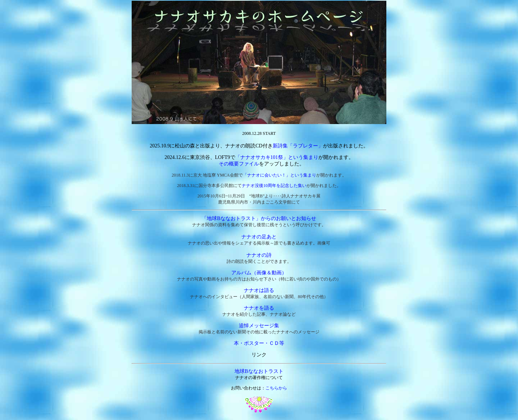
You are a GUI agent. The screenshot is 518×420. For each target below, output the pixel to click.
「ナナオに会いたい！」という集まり (280, 175)
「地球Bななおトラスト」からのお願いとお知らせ (259, 218)
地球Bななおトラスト (259, 371)
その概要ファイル (239, 164)
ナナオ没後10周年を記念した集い (274, 186)
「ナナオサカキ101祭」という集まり (277, 157)
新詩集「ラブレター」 (298, 146)
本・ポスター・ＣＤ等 (259, 343)
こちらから (276, 388)
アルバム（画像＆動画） (259, 273)
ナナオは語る (259, 290)
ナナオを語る (259, 308)
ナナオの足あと (259, 237)
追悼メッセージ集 (259, 326)
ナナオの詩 (259, 255)
